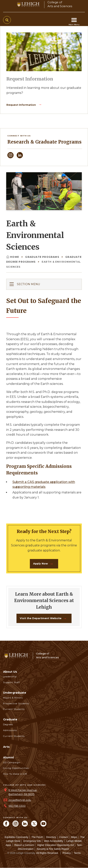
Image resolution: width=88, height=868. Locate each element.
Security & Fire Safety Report (53, 849)
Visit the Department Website (41, 618)
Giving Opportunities (16, 768)
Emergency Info (32, 841)
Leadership (10, 677)
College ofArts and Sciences (60, 4)
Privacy (67, 853)
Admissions (10, 730)
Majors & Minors (13, 698)
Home (13, 257)
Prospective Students (16, 704)
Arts (6, 747)
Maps (74, 837)
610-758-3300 (17, 806)
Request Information (22, 105)
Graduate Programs (43, 257)
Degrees (8, 724)
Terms (77, 853)
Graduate (10, 719)
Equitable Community (16, 837)
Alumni (8, 757)
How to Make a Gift (15, 774)
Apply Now (41, 564)
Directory (51, 837)
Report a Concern (24, 845)
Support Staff (11, 682)
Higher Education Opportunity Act (56, 845)
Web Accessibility (54, 841)
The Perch (37, 837)
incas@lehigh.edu (20, 800)
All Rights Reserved (47, 853)
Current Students (14, 709)
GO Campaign (12, 762)
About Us (10, 672)
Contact (63, 837)
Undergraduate (15, 693)
